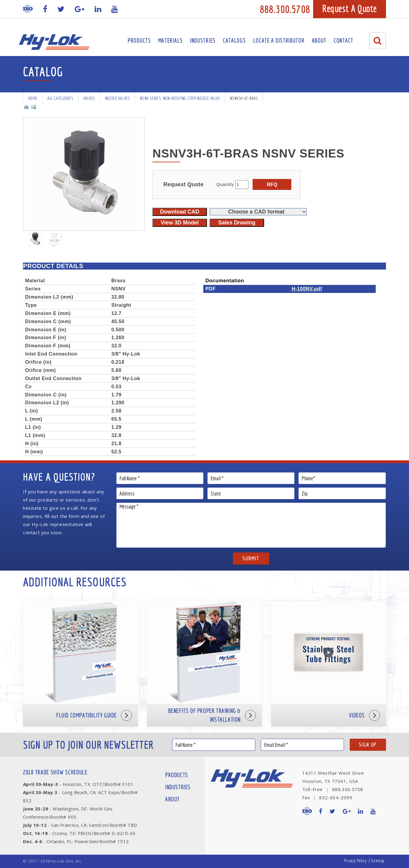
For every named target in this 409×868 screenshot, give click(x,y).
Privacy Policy (355, 861)
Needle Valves (118, 98)
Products (139, 40)
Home (33, 98)
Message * (251, 525)
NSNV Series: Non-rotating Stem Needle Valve (180, 98)
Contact (344, 40)
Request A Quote (350, 8)
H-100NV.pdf (307, 289)
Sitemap (378, 861)
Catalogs (234, 40)
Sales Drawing (237, 223)
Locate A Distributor (279, 40)
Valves (89, 98)
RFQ (272, 184)
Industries (203, 40)
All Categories (61, 98)
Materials (170, 40)
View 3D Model (180, 223)
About (319, 40)
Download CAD (180, 212)
